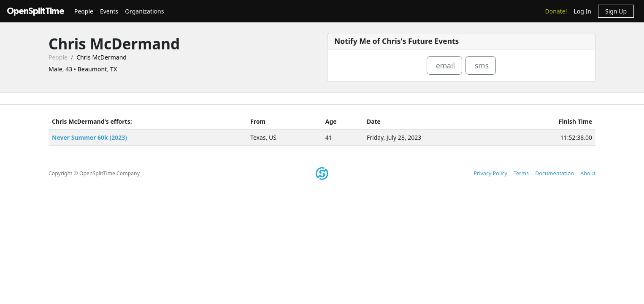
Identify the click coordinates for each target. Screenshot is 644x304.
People (84, 11)
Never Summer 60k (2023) (89, 137)
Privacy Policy (490, 173)
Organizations (144, 11)
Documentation (555, 173)
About (588, 173)
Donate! (556, 11)
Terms (521, 173)
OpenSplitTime (35, 11)
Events (109, 11)
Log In (582, 11)
